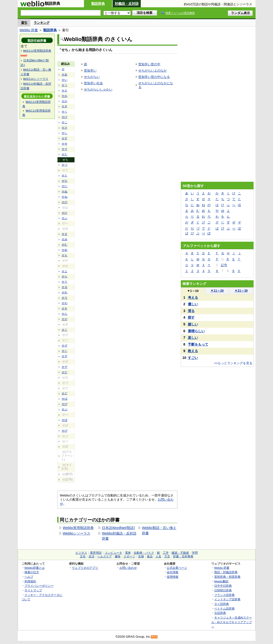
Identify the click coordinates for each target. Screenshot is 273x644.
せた (65, 154)
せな (65, 181)
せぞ (65, 367)
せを (65, 308)
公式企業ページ (177, 568)
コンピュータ (113, 553)
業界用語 (96, 553)
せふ (65, 218)
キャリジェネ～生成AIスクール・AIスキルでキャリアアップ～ (232, 622)
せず (65, 356)
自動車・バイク (144, 553)
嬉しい (193, 324)
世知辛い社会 (93, 83)
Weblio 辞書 (29, 30)
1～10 (193, 291)
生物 (141, 556)
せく (65, 112)
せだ (65, 372)
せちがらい (92, 77)
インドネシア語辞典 (227, 599)
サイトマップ (33, 590)
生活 (91, 556)
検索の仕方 (32, 572)
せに (65, 186)
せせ (65, 144)
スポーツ (129, 556)
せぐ (65, 330)
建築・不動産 (180, 553)
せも (65, 255)
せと (65, 175)
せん (65, 314)
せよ (65, 271)
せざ (65, 346)
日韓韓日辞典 (223, 590)
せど (65, 393)
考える (193, 297)
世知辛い (90, 70)
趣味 (118, 556)
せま (65, 234)
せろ (65, 298)
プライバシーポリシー (39, 586)
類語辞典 (98, 4)
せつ (65, 165)
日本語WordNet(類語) (118, 528)
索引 (24, 23)
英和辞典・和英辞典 (227, 577)
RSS (154, 637)
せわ (65, 303)
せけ (65, 117)
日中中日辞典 (223, 586)
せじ (65, 351)
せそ (65, 149)
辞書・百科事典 (183, 556)
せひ (65, 213)
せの (65, 202)
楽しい (193, 338)
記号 (224, 265)
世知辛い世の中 (149, 64)
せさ (65, 128)
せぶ (65, 409)
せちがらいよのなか (153, 70)
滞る (191, 311)
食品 (150, 556)
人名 (158, 556)
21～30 (241, 291)
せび (65, 404)
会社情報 (173, 572)
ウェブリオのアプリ (85, 568)
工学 (166, 553)
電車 (128, 553)
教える (193, 351)
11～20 (217, 291)
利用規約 (30, 581)
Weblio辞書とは (35, 568)
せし (65, 133)
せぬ (65, 191)
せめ (65, 250)
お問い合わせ (128, 568)
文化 (83, 556)
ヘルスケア (105, 556)
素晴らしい (196, 331)
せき (65, 106)
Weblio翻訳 (221, 581)
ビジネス (81, 553)
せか (65, 101)
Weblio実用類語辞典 (78, 528)
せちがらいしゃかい (98, 89)
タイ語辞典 (222, 604)
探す (191, 317)
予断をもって (198, 344)
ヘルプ (29, 577)
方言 (167, 556)
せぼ (65, 420)
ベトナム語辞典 (224, 608)
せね (65, 197)
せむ (65, 245)
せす (65, 138)
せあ (65, 74)
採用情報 (173, 577)
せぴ (65, 431)
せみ (65, 239)
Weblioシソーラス (77, 533)
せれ (65, 292)
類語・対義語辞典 (226, 572)
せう (65, 85)
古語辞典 (220, 613)
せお (65, 96)
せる (65, 287)
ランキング (42, 23)
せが (65, 319)
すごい (193, 358)
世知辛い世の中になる (154, 77)
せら (65, 276)
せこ (65, 122)
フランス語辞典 (224, 595)
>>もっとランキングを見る (233, 363)
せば (65, 399)
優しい (193, 304)
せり (65, 282)
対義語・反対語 (127, 4)
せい (65, 80)
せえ (65, 91)
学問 (195, 553)
